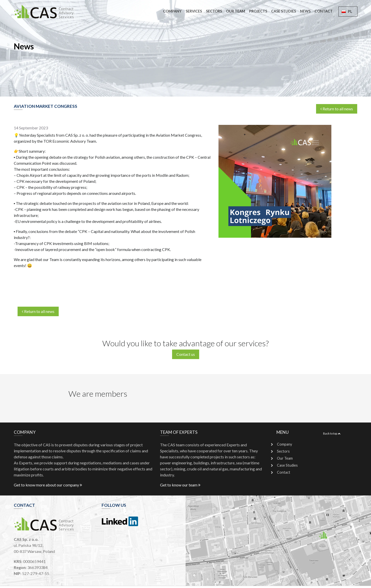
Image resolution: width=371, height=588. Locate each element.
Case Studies (284, 11)
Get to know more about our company (48, 485)
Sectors (214, 11)
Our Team (236, 11)
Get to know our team (180, 485)
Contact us (186, 354)
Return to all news (337, 109)
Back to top (332, 433)
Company (172, 11)
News (305, 11)
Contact (324, 11)
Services (194, 11)
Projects (258, 11)
